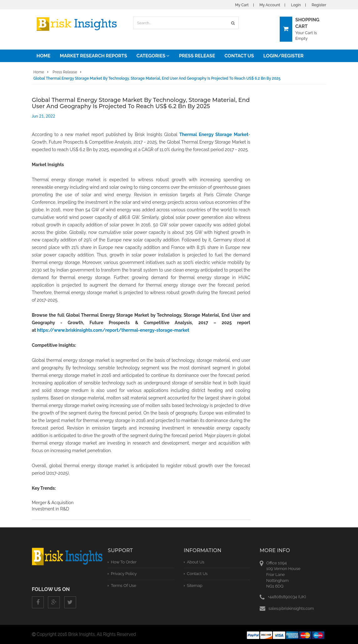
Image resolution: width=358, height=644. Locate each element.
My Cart (242, 5)
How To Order (124, 562)
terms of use (124, 586)
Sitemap (195, 586)
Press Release (197, 56)
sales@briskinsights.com (291, 608)
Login (296, 5)
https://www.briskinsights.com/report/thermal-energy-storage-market (113, 330)
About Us (196, 562)
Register (319, 5)
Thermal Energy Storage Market (214, 135)
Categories (153, 56)
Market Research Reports (93, 56)
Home (44, 56)
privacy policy (124, 574)
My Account (270, 5)
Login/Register (283, 56)
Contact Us (239, 56)
